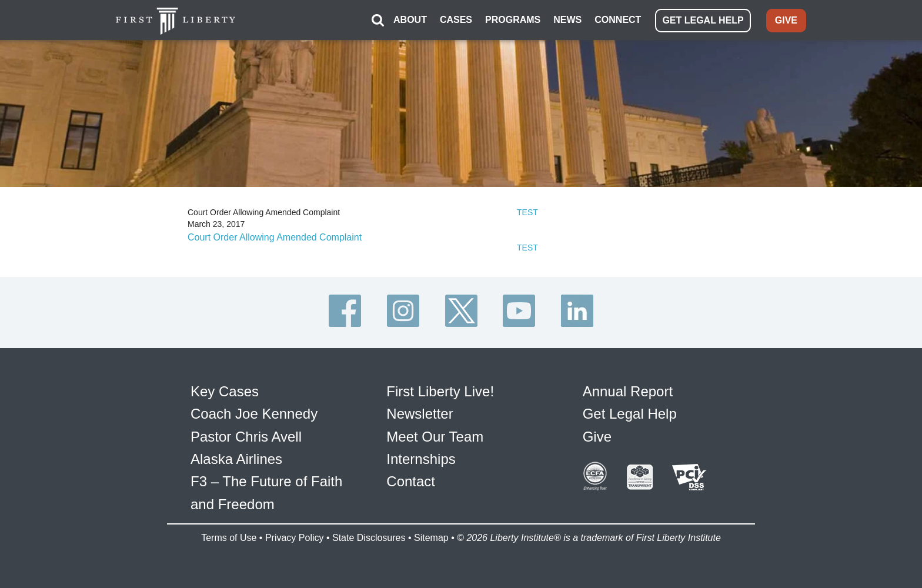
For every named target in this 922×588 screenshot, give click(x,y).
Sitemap (431, 538)
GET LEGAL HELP (703, 20)
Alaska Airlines (236, 459)
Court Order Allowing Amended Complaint (275, 237)
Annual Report (628, 391)
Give (597, 437)
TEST (527, 212)
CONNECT (618, 20)
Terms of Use (229, 538)
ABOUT (410, 20)
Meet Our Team (435, 437)
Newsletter (420, 414)
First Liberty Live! (440, 391)
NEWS (567, 20)
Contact (411, 481)
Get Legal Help (630, 414)
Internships (421, 459)
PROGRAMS (513, 20)
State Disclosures (369, 538)
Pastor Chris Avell (246, 437)
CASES (456, 20)
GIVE (786, 20)
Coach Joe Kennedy (254, 414)
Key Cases (225, 391)
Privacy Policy (295, 538)
